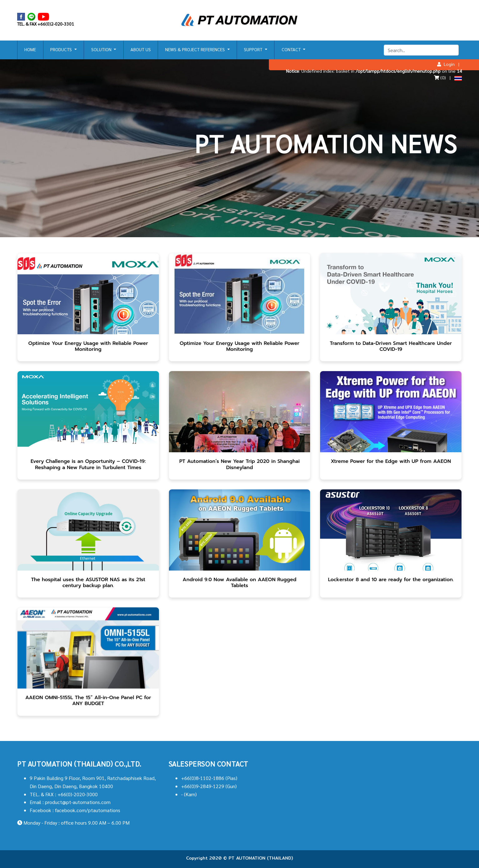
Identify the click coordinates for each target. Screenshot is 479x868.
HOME (30, 49)
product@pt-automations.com (78, 802)
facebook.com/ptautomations (88, 810)
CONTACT (292, 49)
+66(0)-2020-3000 (78, 794)
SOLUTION (102, 49)
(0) (440, 77)
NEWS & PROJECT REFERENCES (196, 49)
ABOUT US (141, 49)
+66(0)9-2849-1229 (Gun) (209, 786)
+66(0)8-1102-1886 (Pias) (209, 778)
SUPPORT (254, 49)
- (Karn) (189, 794)
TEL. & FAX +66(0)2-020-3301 (46, 24)
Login (446, 64)
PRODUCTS (62, 49)
